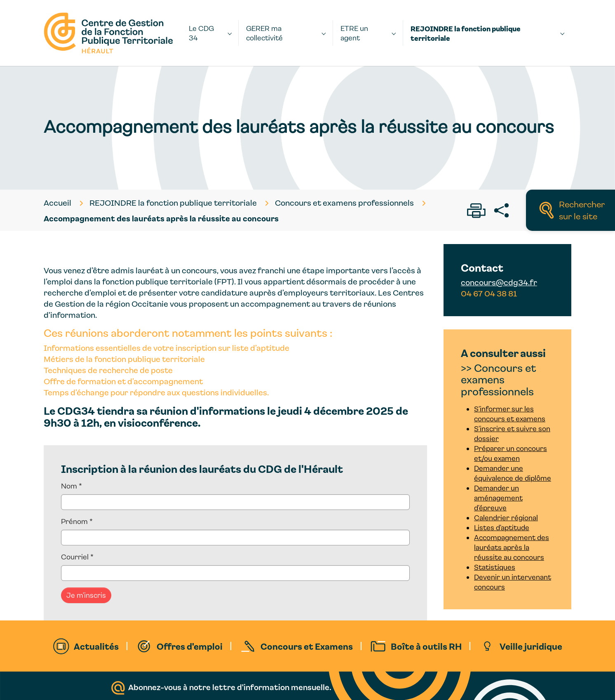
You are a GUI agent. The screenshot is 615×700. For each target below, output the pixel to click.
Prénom (77, 521)
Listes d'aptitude (502, 527)
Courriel (77, 557)
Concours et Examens (307, 646)
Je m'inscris (86, 595)
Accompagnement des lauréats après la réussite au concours (512, 547)
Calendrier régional (506, 518)
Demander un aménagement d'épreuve (498, 498)
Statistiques (495, 567)
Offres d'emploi (190, 646)
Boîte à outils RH (426, 646)
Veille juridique (531, 646)
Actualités (96, 646)
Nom (72, 486)
